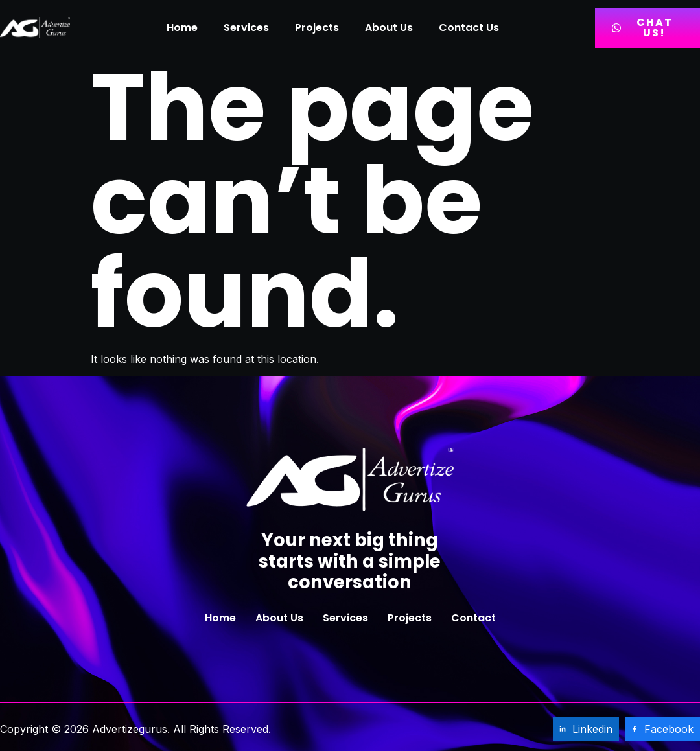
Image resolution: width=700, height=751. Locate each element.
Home (182, 28)
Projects (317, 28)
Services (246, 28)
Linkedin (586, 729)
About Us (389, 28)
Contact (473, 618)
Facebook (662, 729)
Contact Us (469, 28)
